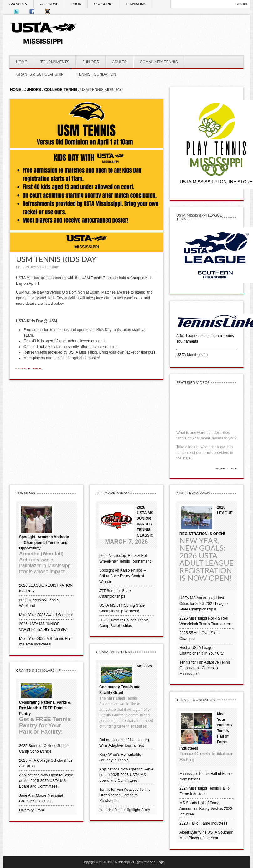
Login (160, 862)
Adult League (187, 336)
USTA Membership (192, 355)
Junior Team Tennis (218, 336)
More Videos (226, 468)
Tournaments (187, 341)
